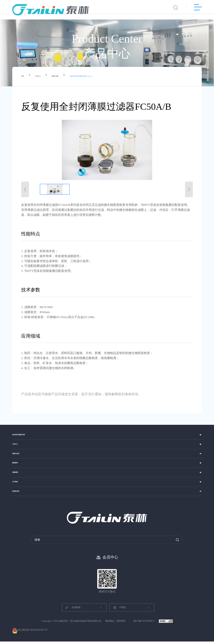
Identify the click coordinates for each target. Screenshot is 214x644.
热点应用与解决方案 (26, 429)
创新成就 (18, 474)
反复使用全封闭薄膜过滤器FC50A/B (113, 77)
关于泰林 (18, 485)
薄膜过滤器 (69, 77)
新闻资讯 (18, 463)
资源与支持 (20, 451)
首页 (24, 77)
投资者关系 (20, 496)
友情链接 (73, 610)
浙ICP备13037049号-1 (144, 624)
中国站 (120, 610)
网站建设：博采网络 (115, 624)
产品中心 (45, 77)
